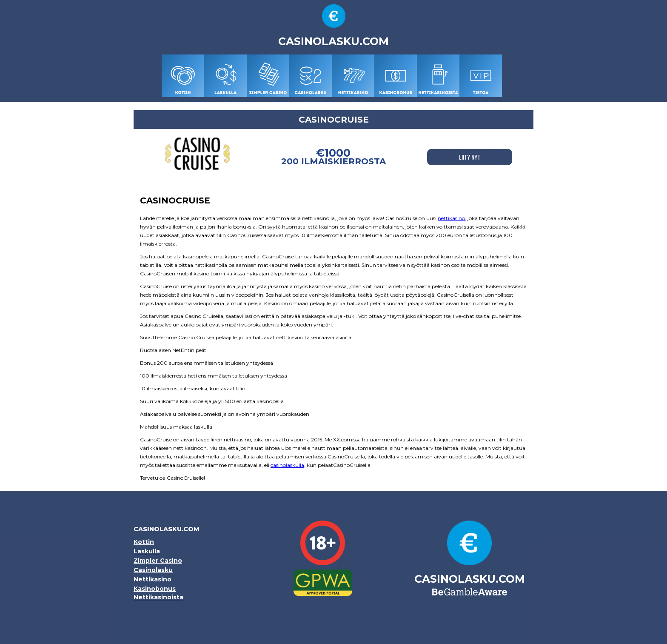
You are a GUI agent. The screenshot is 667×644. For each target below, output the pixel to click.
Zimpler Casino (158, 561)
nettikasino (451, 218)
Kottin (144, 542)
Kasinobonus (155, 589)
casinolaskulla (287, 465)
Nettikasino (152, 579)
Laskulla (147, 551)
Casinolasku (153, 570)
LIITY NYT (470, 157)
